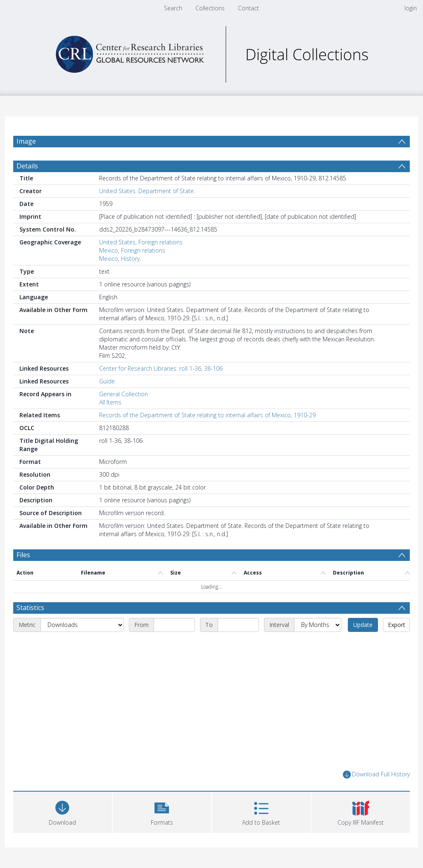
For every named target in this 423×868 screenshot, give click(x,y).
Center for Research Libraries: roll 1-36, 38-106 (161, 368)
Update (363, 625)
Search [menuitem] (173, 8)
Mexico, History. (120, 259)
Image (26, 141)
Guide (107, 381)
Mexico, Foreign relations (132, 250)
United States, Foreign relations (141, 242)
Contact (248, 8)
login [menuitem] (411, 8)
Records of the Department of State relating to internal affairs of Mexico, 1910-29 (207, 415)
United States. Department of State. (147, 191)
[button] (162, 811)
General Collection (124, 394)
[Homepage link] (211, 52)
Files (23, 555)
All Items (110, 402)
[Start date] (174, 625)
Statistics (30, 608)
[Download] (63, 811)
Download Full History (376, 775)
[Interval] (318, 625)
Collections (210, 8)
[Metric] (82, 625)
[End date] (238, 625)
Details (27, 166)
